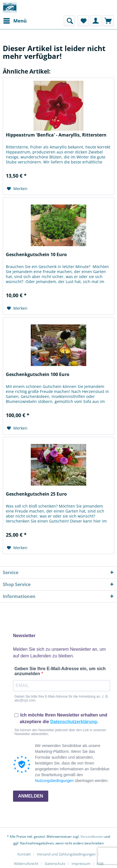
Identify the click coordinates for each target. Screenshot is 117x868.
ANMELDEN (31, 796)
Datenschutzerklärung (73, 722)
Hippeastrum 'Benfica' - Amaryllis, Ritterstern (56, 135)
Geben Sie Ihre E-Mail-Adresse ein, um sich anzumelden (60, 671)
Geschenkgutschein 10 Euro (36, 255)
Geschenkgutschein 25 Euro (36, 494)
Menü (15, 20)
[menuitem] (15, 21)
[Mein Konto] (96, 21)
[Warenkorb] (108, 21)
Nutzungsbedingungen (54, 781)
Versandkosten (92, 837)
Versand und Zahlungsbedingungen (66, 854)
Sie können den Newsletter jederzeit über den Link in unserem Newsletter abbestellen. (60, 732)
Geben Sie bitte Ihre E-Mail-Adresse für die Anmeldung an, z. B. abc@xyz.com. (62, 698)
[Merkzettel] (83, 21)
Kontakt (24, 854)
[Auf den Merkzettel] (17, 189)
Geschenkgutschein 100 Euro (38, 374)
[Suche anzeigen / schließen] (69, 21)
